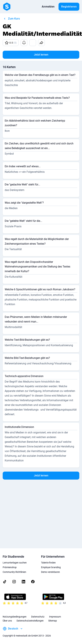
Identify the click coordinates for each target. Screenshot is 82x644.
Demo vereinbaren (50, 572)
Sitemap (53, 621)
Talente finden (48, 563)
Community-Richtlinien (14, 572)
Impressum (55, 617)
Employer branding (51, 567)
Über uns (7, 621)
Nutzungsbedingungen (15, 617)
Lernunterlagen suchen (15, 563)
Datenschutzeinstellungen (30, 621)
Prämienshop (10, 567)
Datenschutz (38, 617)
